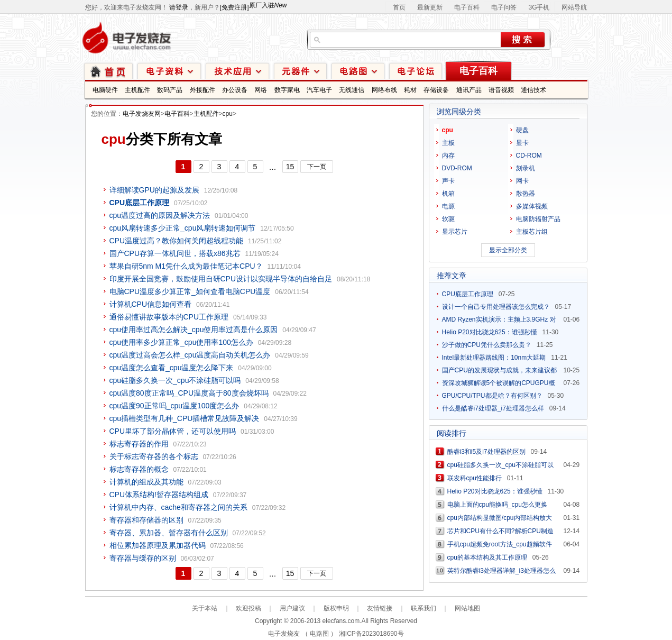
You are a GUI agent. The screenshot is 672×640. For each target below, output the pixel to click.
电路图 (358, 71)
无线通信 (352, 90)
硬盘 (522, 130)
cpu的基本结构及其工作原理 (487, 557)
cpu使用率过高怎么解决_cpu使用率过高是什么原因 (194, 330)
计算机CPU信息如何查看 (151, 304)
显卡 (522, 143)
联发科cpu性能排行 (475, 478)
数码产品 (170, 90)
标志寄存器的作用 (139, 444)
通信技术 (533, 90)
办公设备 (235, 90)
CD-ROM (529, 156)
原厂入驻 (268, 5)
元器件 (300, 71)
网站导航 (574, 7)
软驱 (448, 219)
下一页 (317, 167)
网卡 (522, 181)
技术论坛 (416, 71)
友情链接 (380, 608)
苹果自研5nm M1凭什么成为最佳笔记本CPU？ (186, 266)
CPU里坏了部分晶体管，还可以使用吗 (173, 431)
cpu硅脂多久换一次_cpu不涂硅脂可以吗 (175, 380)
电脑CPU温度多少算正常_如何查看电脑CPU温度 (190, 291)
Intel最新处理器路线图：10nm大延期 (494, 358)
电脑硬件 (105, 90)
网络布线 (384, 90)
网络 (261, 90)
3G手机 (539, 7)
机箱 (448, 194)
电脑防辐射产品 (538, 219)
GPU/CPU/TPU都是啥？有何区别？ (492, 396)
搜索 (523, 40)
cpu (228, 114)
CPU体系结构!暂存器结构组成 (159, 495)
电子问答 (504, 7)
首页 (399, 7)
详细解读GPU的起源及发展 (154, 190)
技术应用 (237, 71)
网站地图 (467, 608)
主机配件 (137, 90)
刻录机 (526, 168)
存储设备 (436, 90)
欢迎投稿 (248, 608)
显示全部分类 (508, 250)
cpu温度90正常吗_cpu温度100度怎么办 (174, 406)
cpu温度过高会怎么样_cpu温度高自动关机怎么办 (190, 355)
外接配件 (202, 90)
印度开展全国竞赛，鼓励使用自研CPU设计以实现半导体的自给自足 (221, 279)
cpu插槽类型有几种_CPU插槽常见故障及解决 (185, 418)
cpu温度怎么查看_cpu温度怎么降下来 (172, 368)
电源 (448, 206)
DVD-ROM (457, 168)
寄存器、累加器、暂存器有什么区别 (169, 533)
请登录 (179, 7)
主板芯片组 (532, 232)
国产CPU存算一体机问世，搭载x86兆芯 (175, 253)
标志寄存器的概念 (139, 469)
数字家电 (287, 90)
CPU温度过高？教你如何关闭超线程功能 (177, 241)
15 (290, 167)
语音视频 (501, 90)
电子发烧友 (284, 634)
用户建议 (292, 608)
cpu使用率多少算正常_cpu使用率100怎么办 (181, 342)
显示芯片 (455, 232)
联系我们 (424, 608)
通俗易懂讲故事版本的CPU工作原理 (169, 317)
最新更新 (430, 7)
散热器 (526, 194)
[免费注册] (234, 7)
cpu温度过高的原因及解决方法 (160, 215)
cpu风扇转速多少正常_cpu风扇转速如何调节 (183, 228)
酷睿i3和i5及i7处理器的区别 (486, 452)
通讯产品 (469, 90)
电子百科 (467, 7)
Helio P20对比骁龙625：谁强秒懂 (490, 332)
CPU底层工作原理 (468, 294)
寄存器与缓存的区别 (143, 558)
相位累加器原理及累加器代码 (158, 545)
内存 (448, 156)
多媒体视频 (532, 206)
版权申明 (336, 608)
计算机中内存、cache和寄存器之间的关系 (178, 507)
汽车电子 (319, 90)
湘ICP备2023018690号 (371, 634)
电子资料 (169, 71)
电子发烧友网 (142, 114)
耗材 (410, 90)
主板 (448, 143)
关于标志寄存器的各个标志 (154, 456)
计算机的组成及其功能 (146, 482)
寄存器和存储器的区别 (146, 520)
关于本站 (205, 608)
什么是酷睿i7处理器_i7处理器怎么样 (493, 408)
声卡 (448, 181)
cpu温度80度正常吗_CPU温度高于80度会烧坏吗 (189, 393)
